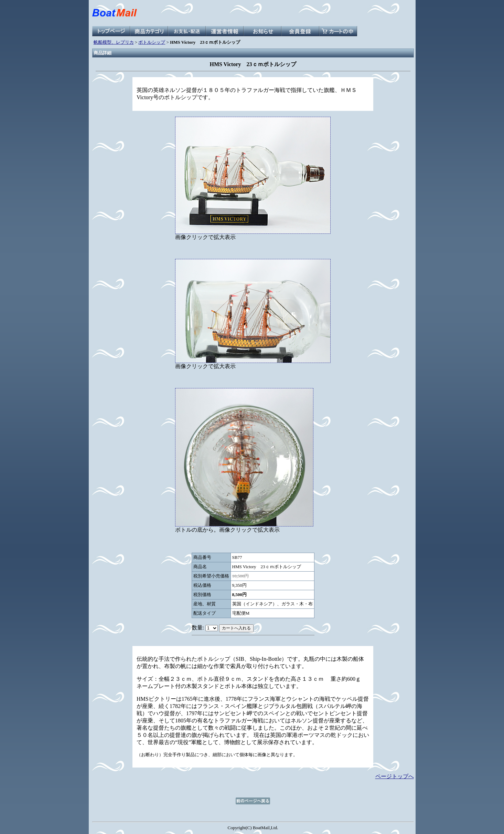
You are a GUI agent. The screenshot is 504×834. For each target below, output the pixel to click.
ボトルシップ (152, 42)
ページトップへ (395, 776)
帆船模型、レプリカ (114, 42)
